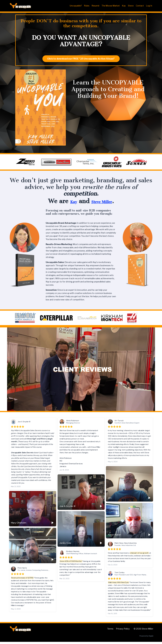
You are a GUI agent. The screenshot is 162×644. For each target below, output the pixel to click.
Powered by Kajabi (146, 638)
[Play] (149, 500)
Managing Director (73, 425)
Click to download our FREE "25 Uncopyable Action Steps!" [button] (81, 59)
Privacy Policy (123, 631)
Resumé (95, 6)
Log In (149, 6)
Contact (140, 6)
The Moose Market (110, 6)
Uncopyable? (75, 6)
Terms (110, 631)
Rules (86, 6)
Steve (131, 6)
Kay (124, 6)
